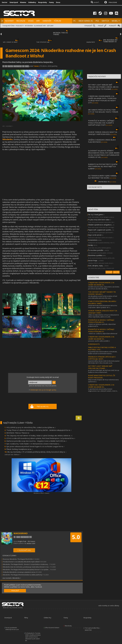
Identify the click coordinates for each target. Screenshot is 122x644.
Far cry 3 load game (95, 214)
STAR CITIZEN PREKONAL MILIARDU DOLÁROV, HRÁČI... (102, 302)
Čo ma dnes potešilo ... (96, 250)
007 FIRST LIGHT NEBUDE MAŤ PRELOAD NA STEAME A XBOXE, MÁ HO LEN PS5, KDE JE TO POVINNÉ (103, 87)
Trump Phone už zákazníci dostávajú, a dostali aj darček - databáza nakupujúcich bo (39, 430)
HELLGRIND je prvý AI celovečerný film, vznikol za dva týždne (31, 427)
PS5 (97, 21)
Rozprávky (43, 2)
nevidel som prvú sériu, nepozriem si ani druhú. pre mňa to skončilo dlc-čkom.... (104, 288)
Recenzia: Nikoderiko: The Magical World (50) (18, 559)
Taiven (36, 66)
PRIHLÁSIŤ (15, 591)
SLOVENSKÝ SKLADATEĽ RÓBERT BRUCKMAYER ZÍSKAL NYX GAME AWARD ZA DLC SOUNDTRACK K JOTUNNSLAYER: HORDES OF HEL (104, 154)
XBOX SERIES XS (86, 21)
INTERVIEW (29, 26)
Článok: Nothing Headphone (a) (20, 449)
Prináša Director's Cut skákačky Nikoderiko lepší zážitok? (21, 562)
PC (75, 21)
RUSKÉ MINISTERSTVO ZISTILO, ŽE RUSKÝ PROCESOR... (102, 376)
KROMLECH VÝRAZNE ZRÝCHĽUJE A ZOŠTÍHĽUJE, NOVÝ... (102, 358)
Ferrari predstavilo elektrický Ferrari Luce (12, 629)
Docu (58, 2)
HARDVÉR (47, 21)
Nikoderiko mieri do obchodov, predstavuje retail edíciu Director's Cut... (26, 567)
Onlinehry (32, 2)
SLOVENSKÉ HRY (40, 26)
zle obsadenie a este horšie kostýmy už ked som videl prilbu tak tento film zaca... (103, 297)
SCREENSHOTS (94, 344)
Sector (5, 2)
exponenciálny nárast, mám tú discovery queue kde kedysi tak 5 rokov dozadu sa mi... (104, 362)
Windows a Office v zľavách (41, 493)
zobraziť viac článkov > (12, 455)
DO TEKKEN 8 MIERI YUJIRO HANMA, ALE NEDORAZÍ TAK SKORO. (102, 177)
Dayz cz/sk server (95, 235)
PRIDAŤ (101, 26)
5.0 (76, 537)
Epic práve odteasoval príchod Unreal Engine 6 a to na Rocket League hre (35, 446)
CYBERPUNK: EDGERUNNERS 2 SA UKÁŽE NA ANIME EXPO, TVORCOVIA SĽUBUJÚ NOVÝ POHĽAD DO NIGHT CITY (102, 99)
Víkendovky (68, 626)
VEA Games (31, 541)
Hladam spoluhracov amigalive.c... (100, 225)
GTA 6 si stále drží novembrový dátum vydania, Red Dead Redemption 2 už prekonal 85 (41, 438)
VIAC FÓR (116, 272)
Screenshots (93, 240)
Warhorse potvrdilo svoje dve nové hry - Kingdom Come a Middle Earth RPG (37, 441)
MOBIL (115, 21)
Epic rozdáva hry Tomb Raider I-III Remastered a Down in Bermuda (33, 444)
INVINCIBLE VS (104, 182)
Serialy (90, 245)
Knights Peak (22, 541)
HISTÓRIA (11, 26)
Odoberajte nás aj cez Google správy (43, 390)
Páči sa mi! (43, 406)
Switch (27, 66)
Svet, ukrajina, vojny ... (96, 266)
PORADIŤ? (113, 26)
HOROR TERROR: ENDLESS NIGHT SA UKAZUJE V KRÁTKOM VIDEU (103, 133)
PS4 (6, 66)
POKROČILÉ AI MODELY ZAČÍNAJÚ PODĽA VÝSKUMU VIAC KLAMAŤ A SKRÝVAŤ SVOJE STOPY (101, 123)
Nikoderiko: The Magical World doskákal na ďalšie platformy (23, 575)
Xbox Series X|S (18, 66)
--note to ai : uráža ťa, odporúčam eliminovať (103, 334)
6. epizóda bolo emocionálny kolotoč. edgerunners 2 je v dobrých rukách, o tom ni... (103, 390)
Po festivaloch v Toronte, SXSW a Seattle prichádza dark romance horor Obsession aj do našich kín (33, 637)
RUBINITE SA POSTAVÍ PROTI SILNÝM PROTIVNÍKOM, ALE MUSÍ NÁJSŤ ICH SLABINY (103, 166)
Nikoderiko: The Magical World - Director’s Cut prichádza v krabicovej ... (26, 564)
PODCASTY (20, 26)
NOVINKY (9, 21)
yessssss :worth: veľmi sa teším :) (99, 341)
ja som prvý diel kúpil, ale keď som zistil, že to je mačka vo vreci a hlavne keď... (104, 371)
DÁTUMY (50, 26)
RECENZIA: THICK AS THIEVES (60, 34)
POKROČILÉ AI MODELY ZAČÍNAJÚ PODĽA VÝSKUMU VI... (101, 321)
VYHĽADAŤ (88, 26)
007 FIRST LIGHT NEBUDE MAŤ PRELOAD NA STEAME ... (100, 367)
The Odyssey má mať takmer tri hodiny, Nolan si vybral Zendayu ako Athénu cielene (39, 436)
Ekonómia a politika (95, 255)
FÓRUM (57, 21)
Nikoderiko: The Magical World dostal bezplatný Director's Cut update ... (26, 570)
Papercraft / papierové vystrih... (100, 230)
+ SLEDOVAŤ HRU (24, 550)
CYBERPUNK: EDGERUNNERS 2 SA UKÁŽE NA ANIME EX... (101, 284)
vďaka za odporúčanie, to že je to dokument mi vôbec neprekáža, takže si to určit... (103, 316)
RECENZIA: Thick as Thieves (18, 433)
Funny (51, 2)
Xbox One (10, 66)
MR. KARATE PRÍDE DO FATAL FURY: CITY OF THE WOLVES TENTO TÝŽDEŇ (103, 111)
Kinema (23, 2)
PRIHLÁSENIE (113, 2)
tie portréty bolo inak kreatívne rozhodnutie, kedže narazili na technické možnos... (103, 353)
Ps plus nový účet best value (99, 220)
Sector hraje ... (93, 260)
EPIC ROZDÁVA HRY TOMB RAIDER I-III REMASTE (110, 42)
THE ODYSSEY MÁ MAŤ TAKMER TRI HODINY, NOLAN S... (102, 293)
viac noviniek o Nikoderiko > (12, 578)
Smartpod (14, 2)
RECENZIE (21, 21)
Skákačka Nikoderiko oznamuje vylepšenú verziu (19, 572)
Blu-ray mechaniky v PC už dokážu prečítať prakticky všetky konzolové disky (37, 452)
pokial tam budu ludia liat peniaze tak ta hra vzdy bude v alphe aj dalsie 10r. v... (103, 306)
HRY (38, 21)
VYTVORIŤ (109, 272)
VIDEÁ (31, 21)
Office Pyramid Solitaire (52, 628)
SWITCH (105, 21)
